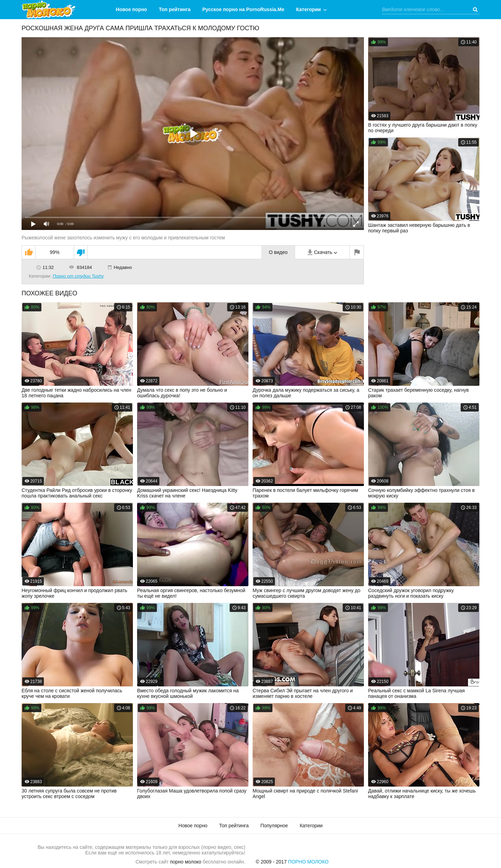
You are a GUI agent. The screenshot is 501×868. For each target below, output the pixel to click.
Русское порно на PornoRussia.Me (244, 9)
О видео (278, 252)
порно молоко (186, 862)
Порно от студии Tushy (78, 276)
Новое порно (132, 9)
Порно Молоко (308, 862)
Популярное (274, 826)
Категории (308, 9)
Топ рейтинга (175, 9)
